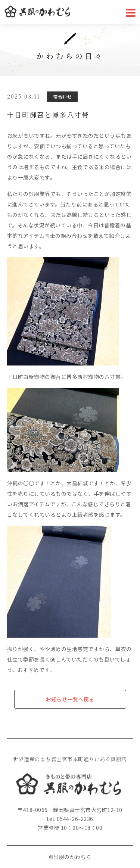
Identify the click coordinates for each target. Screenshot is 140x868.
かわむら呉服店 (37, 12)
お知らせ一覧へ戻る (70, 699)
